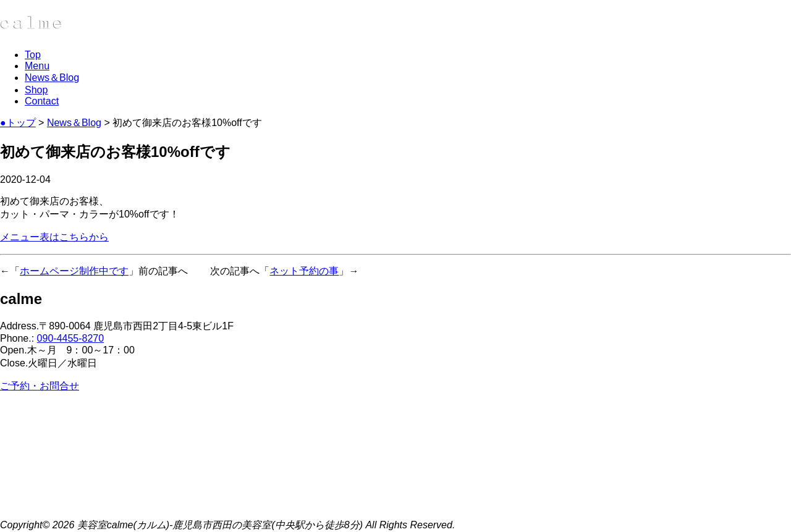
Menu (37, 66)
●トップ (18, 123)
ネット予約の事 (304, 271)
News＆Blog (52, 78)
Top (33, 55)
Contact (42, 101)
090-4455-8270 (71, 338)
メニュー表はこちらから (54, 237)
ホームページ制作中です (74, 271)
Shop (36, 90)
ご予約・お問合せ (40, 386)
